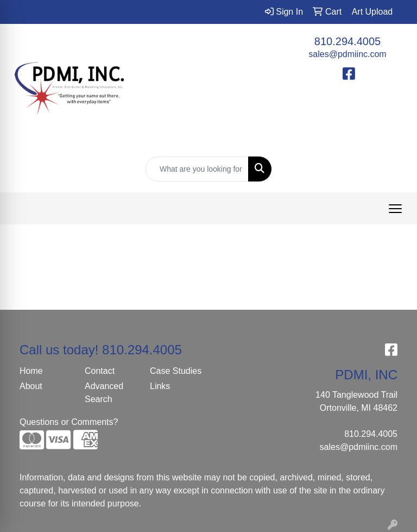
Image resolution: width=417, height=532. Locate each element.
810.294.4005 (347, 41)
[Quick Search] (197, 169)
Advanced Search (104, 393)
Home (31, 371)
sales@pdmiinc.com (347, 54)
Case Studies (176, 371)
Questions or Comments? (69, 422)
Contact (100, 371)
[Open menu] (395, 209)
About (31, 386)
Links (160, 386)
